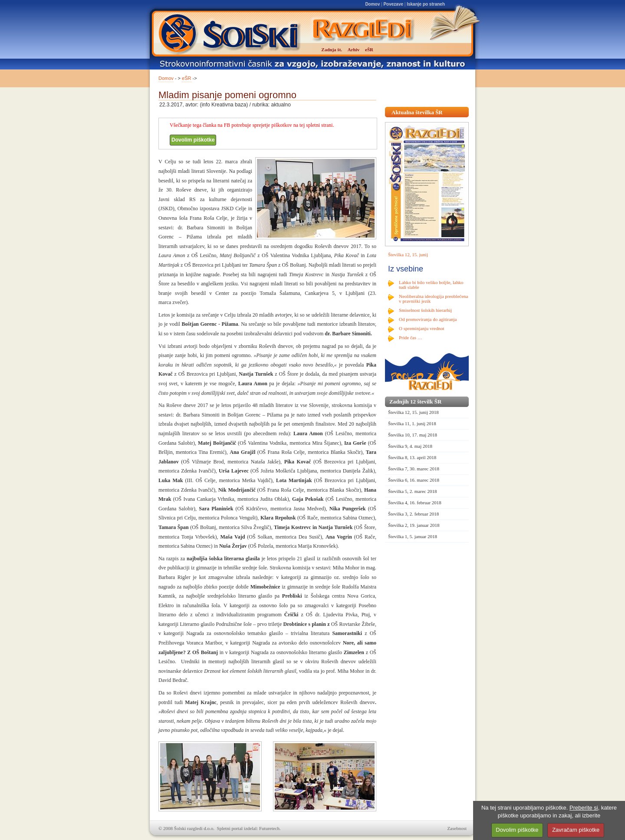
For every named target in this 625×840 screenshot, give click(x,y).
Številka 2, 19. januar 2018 (414, 525)
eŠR (186, 78)
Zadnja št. (332, 50)
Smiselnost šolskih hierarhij (425, 310)
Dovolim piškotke (193, 140)
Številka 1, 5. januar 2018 (413, 536)
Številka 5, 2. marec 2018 (412, 491)
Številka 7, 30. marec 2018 (414, 469)
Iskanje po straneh (426, 4)
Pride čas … (411, 337)
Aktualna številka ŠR (417, 112)
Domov (372, 4)
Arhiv (354, 50)
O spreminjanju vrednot (421, 328)
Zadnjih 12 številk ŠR (415, 402)
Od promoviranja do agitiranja (428, 319)
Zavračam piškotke (576, 830)
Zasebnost (457, 828)
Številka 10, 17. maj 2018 (413, 435)
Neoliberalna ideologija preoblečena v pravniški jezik (433, 299)
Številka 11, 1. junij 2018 (412, 423)
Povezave (393, 4)
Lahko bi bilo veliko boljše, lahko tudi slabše (431, 285)
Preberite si (584, 808)
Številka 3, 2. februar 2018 (413, 514)
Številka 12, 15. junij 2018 (413, 412)
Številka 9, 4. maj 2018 (410, 446)
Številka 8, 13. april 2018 (412, 457)
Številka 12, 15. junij (408, 255)
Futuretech (269, 828)
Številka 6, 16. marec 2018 (414, 480)
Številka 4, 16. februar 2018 (415, 503)
